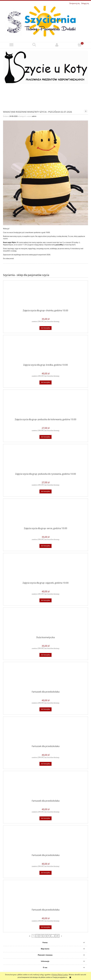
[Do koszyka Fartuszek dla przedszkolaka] (45, 709)
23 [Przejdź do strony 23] (57, 936)
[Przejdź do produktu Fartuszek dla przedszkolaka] (45, 677)
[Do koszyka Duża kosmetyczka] (45, 655)
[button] (11, 45)
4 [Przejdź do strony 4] (45, 936)
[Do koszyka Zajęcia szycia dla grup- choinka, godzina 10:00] (45, 328)
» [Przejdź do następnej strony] (61, 936)
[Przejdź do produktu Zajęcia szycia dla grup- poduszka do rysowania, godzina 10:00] (45, 459)
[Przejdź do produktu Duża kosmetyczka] (45, 623)
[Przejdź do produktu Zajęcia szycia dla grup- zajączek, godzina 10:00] (45, 568)
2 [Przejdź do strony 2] (37, 936)
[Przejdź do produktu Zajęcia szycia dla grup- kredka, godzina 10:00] (45, 350)
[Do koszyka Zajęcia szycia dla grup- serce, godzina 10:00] (45, 546)
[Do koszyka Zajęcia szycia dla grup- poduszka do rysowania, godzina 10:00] (45, 491)
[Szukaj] (34, 45)
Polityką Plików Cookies (60, 975)
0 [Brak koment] (86, 111)
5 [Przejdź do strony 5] (49, 936)
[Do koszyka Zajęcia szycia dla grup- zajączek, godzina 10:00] (45, 600)
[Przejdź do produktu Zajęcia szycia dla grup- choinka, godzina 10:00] (45, 296)
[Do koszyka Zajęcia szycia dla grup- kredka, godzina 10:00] (45, 382)
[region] (45, 77)
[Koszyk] (80, 45)
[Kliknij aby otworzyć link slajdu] (45, 77)
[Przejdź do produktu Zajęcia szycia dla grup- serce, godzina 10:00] (45, 514)
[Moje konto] (57, 45)
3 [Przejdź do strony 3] (41, 936)
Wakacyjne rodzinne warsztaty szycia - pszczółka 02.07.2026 (38, 112)
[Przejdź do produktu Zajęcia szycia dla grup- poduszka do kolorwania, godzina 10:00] (45, 405)
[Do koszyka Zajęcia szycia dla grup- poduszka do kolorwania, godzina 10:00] (45, 437)
